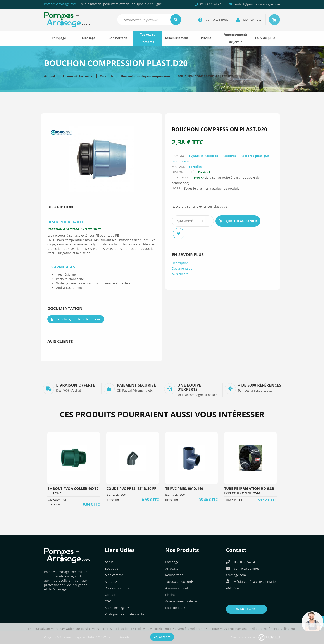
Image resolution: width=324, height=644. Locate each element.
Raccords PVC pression (57, 502)
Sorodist (195, 167)
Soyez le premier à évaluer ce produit (211, 188)
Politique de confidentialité (124, 614)
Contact (110, 595)
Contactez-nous (246, 609)
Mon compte (114, 575)
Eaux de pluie (265, 38)
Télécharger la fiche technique (76, 319)
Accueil (49, 76)
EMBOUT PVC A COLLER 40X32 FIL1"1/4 (73, 491)
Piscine (206, 38)
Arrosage (88, 38)
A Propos (111, 582)
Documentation (183, 267)
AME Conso (234, 588)
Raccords (107, 76)
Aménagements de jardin (236, 38)
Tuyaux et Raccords (147, 38)
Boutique (111, 568)
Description (180, 262)
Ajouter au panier (238, 221)
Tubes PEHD (233, 500)
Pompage (59, 38)
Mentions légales (117, 608)
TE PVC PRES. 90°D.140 (184, 489)
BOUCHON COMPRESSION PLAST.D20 (206, 76)
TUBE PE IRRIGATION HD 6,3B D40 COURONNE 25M (249, 491)
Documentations (117, 588)
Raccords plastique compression (146, 76)
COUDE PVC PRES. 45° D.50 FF (131, 489)
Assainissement (177, 38)
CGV (108, 601)
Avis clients (180, 273)
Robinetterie (118, 38)
